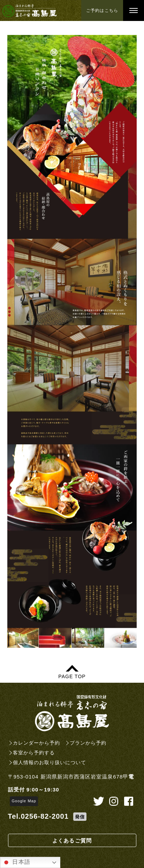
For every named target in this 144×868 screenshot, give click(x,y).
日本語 (16, 862)
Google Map (24, 801)
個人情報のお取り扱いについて (50, 762)
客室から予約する (34, 753)
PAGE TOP (72, 676)
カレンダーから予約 (36, 743)
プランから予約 (88, 743)
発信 (80, 817)
